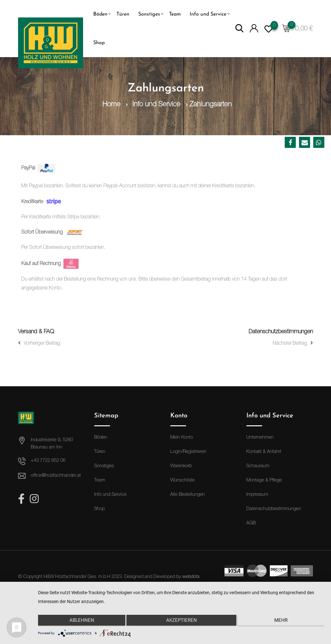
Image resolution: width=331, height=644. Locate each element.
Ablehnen (81, 621)
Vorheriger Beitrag (39, 343)
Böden (100, 14)
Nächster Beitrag (293, 343)
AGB (251, 523)
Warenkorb (181, 466)
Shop (99, 43)
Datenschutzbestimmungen (281, 332)
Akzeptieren (181, 621)
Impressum (257, 495)
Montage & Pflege (264, 480)
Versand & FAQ (36, 332)
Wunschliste (182, 480)
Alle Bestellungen (188, 495)
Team (175, 14)
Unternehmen (260, 438)
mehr (282, 621)
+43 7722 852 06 (48, 461)
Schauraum (258, 466)
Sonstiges (149, 14)
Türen (123, 14)
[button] (290, 142)
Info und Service (208, 14)
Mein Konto (182, 438)
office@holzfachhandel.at (56, 476)
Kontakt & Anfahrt (264, 452)
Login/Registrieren (188, 452)
